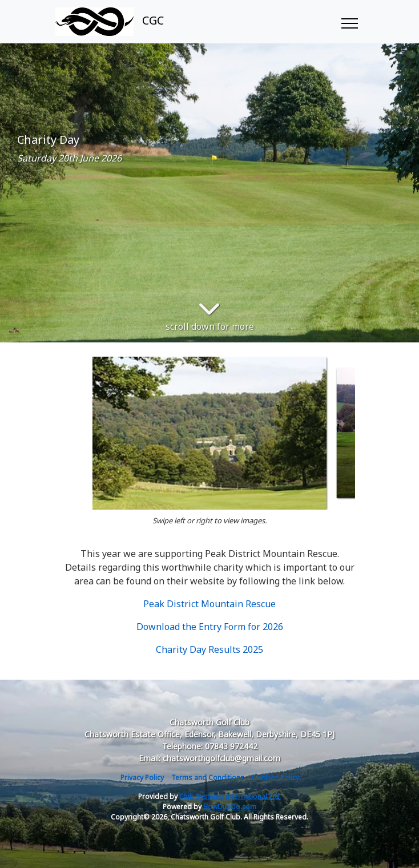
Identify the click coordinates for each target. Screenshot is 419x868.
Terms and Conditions (208, 778)
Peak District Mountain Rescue (210, 604)
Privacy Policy (142, 778)
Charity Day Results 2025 (210, 649)
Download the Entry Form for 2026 (210, 627)
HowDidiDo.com (230, 807)
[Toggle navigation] (349, 22)
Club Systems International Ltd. (230, 796)
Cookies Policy (275, 778)
